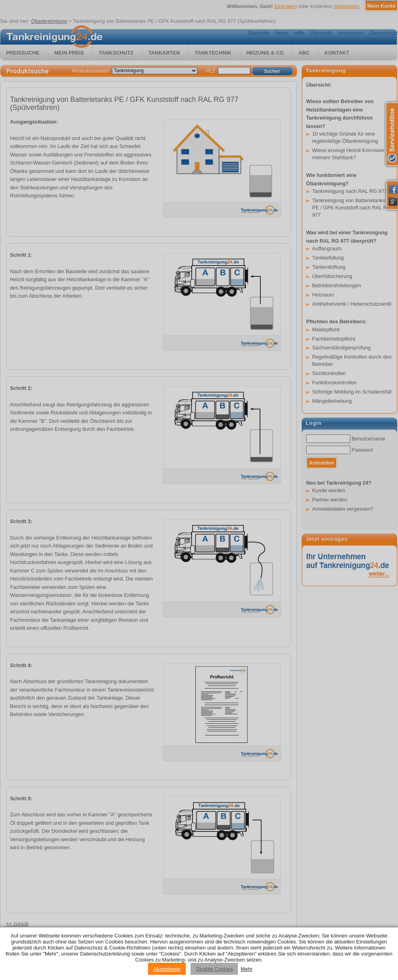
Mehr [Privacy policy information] (247, 969)
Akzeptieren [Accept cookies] (167, 969)
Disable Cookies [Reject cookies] (214, 969)
